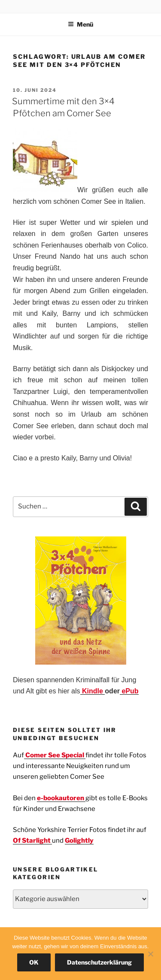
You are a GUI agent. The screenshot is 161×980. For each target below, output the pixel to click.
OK (34, 962)
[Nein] (150, 954)
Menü (80, 24)
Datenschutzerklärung (99, 962)
